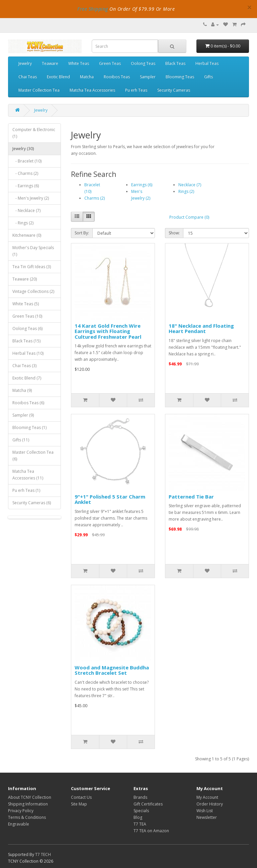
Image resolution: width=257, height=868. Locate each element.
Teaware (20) (25, 279)
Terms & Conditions (27, 817)
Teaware (50, 63)
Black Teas (175, 63)
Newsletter (207, 817)
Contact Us (81, 797)
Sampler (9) (23, 415)
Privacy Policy (21, 811)
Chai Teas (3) (24, 366)
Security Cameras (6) (32, 503)
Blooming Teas (180, 77)
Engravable (19, 824)
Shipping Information (28, 804)
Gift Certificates (148, 804)
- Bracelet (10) (27, 161)
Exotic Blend (58, 77)
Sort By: (82, 233)
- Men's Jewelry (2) (31, 198)
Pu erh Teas (136, 90)
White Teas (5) (26, 304)
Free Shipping (93, 9)
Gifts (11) (21, 440)
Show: (174, 233)
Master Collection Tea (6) (33, 456)
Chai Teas (28, 77)
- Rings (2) (23, 223)
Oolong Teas (143, 63)
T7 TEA (140, 824)
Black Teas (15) (26, 341)
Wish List (205, 811)
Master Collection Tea (39, 90)
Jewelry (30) (23, 149)
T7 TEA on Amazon (151, 831)
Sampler (148, 77)
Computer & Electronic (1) (34, 133)
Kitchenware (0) (27, 235)
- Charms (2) (25, 173)
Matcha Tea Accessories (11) (28, 475)
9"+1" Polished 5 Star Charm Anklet (110, 499)
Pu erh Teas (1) (26, 490)
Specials (141, 811)
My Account (207, 797)
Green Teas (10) (27, 316)
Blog (138, 817)
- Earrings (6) (26, 186)
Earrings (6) (142, 185)
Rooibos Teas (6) (28, 403)
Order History (210, 804)
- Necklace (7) (26, 210)
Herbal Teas (207, 63)
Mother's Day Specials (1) (33, 251)
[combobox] (125, 46)
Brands (140, 797)
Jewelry (25, 63)
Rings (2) (186, 191)
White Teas (79, 63)
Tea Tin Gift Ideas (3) (32, 267)
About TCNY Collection (30, 797)
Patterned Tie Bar (191, 497)
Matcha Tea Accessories (92, 90)
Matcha (87, 77)
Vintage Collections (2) (33, 291)
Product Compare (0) (189, 217)
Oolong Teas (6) (27, 329)
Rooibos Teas (117, 77)
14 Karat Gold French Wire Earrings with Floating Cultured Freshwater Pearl (108, 331)
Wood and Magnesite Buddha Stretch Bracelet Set (112, 670)
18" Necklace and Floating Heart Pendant (201, 329)
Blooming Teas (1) (29, 427)
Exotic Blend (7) (27, 378)
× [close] (249, 7)
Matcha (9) (22, 390)
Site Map (79, 804)
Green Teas (110, 63)
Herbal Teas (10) (28, 353)
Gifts (208, 77)
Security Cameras (174, 90)
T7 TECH (43, 854)
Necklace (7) (190, 185)
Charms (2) (95, 198)
